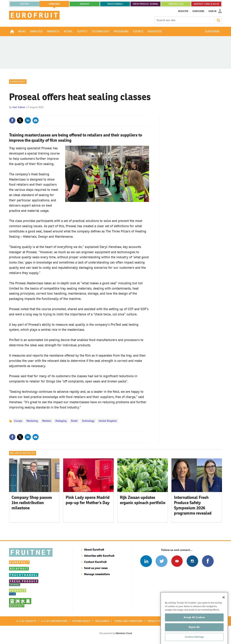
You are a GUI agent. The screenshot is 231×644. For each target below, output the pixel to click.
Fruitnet (25, 4)
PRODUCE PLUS (176, 4)
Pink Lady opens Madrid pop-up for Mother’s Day (88, 500)
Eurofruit (18, 82)
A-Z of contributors (54, 621)
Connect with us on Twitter (161, 561)
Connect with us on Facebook (208, 561)
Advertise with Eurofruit (99, 556)
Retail (74, 421)
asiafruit (85, 4)
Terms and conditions (128, 621)
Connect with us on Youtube (177, 561)
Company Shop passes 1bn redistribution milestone (32, 503)
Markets (47, 421)
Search (218, 20)
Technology (88, 421)
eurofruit (54, 4)
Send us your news (96, 568)
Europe (18, 421)
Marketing (32, 421)
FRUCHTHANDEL (115, 4)
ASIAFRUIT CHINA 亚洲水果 (206, 4)
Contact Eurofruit (95, 562)
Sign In (212, 11)
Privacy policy (157, 621)
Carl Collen (19, 107)
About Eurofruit (94, 550)
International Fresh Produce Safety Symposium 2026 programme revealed (193, 505)
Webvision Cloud (124, 633)
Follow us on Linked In (146, 561)
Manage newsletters (97, 574)
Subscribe (198, 11)
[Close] (224, 613)
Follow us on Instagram (192, 561)
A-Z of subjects (27, 621)
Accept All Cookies (194, 633)
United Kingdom (108, 421)
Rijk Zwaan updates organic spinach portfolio (143, 500)
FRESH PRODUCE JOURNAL (146, 4)
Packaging (61, 421)
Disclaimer (102, 621)
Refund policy (81, 621)
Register (183, 11)
